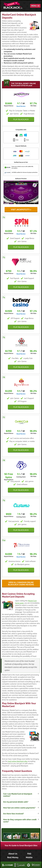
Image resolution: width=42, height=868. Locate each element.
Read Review (21, 106)
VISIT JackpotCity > (21, 210)
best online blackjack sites (18, 761)
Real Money (13, 857)
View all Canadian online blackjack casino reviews (21, 584)
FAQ (29, 854)
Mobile (29, 857)
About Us (13, 854)
